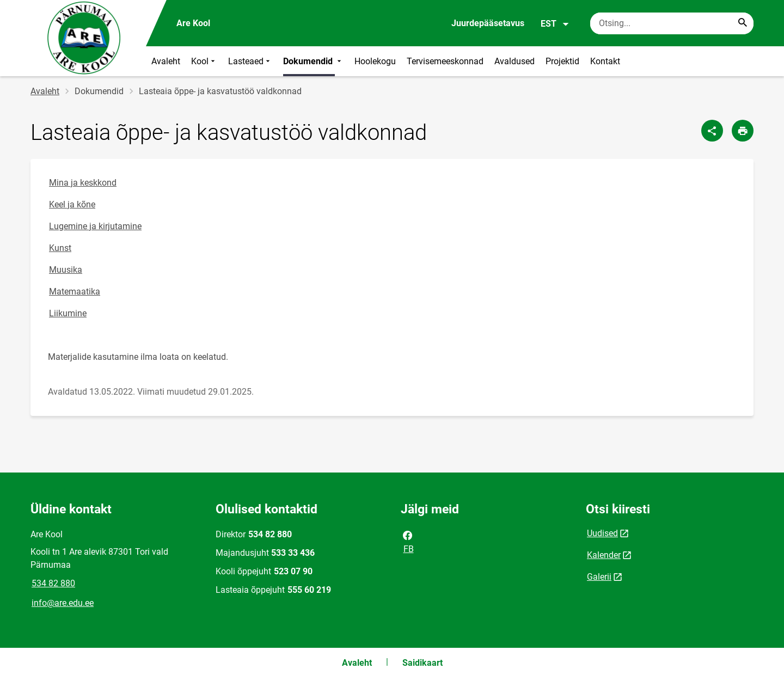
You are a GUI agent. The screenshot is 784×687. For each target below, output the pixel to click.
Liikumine (68, 313)
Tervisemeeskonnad (445, 61)
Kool (204, 61)
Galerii (599, 577)
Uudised (602, 533)
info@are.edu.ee (63, 603)
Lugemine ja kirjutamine (95, 226)
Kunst (60, 248)
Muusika (66, 270)
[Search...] (743, 23)
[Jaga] (712, 131)
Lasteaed (250, 61)
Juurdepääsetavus (488, 23)
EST (555, 24)
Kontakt (605, 61)
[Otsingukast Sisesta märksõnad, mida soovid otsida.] (672, 23)
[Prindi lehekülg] (743, 131)
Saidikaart (422, 663)
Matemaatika (75, 292)
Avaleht (166, 61)
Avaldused (514, 61)
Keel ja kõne (72, 204)
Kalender (604, 555)
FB (408, 541)
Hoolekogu (375, 61)
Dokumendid (313, 61)
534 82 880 (53, 583)
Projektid (562, 61)
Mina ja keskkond (83, 183)
